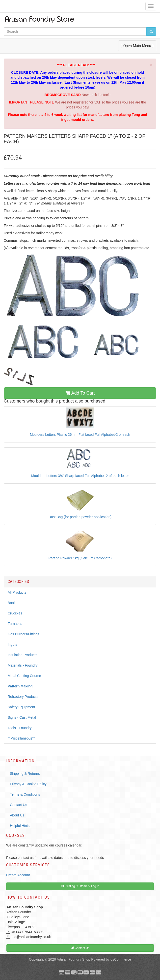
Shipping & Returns (25, 774)
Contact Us (18, 805)
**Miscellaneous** (21, 738)
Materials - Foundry (23, 665)
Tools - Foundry (20, 728)
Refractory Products (23, 697)
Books (13, 603)
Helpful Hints (20, 826)
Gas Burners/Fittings (24, 634)
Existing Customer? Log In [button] (80, 886)
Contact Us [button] (80, 948)
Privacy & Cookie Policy (28, 784)
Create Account (18, 875)
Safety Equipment (21, 707)
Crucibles (15, 613)
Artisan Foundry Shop (73, 959)
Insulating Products (22, 655)
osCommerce (121, 959)
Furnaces (15, 624)
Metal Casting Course (24, 676)
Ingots (12, 644)
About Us (17, 815)
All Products (17, 592)
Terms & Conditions (25, 794)
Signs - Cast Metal (22, 717)
